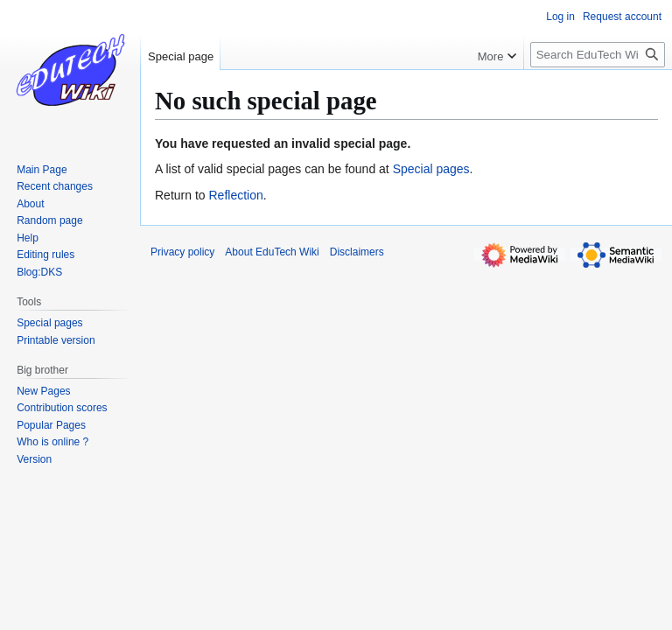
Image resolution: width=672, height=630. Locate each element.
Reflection (235, 195)
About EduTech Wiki (272, 252)
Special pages (431, 169)
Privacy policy (182, 252)
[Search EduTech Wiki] (598, 55)
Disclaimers (357, 252)
